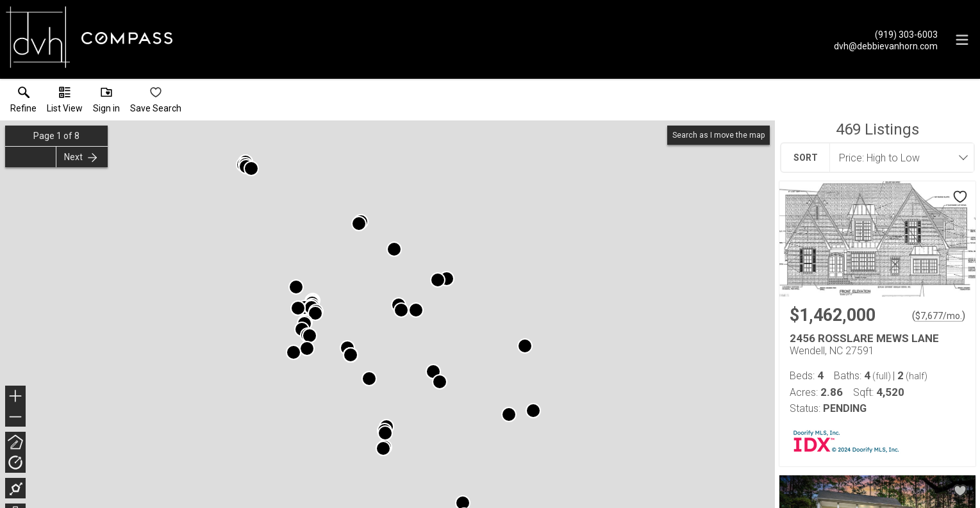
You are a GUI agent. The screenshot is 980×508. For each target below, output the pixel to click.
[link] (23, 102)
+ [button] (16, 397)
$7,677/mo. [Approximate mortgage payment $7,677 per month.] (939, 316)
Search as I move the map (718, 135)
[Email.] (886, 45)
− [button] (15, 417)
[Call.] (886, 34)
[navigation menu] (962, 40)
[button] (65, 102)
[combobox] (898, 158)
